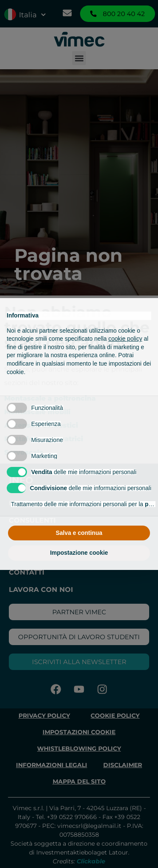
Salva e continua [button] (79, 533)
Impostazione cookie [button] (79, 553)
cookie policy (125, 339)
